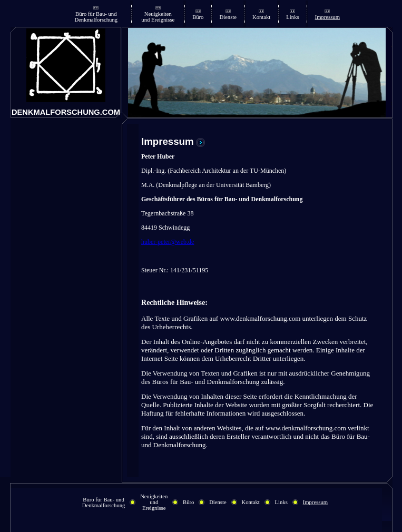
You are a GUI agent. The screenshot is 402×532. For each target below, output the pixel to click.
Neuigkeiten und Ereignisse (158, 17)
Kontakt (261, 17)
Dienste (228, 17)
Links (292, 17)
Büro (198, 17)
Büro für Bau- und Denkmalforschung (96, 17)
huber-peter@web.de (168, 242)
